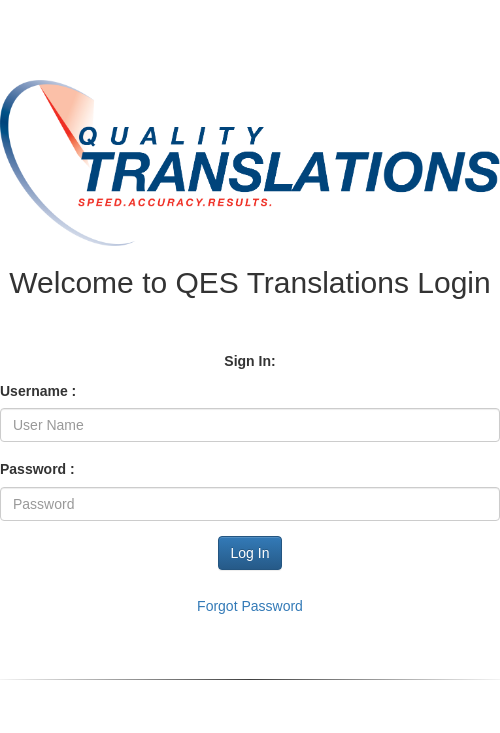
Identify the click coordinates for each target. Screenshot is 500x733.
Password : (37, 469)
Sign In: (249, 361)
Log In (250, 553)
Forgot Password (250, 606)
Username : (38, 391)
